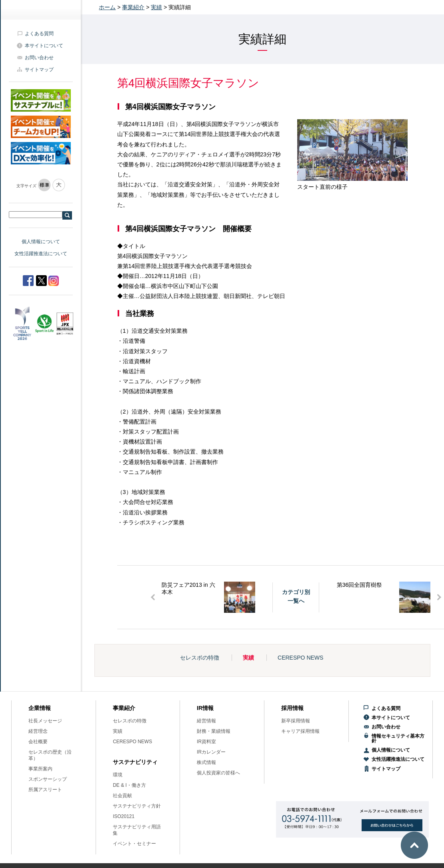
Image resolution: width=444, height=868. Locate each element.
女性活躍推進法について (41, 254)
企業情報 (40, 708)
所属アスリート (45, 790)
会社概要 (38, 742)
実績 (156, 7)
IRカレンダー (211, 752)
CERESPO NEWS (300, 658)
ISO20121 (124, 816)
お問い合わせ (39, 58)
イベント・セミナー (134, 844)
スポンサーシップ (48, 779)
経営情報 (206, 721)
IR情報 (205, 708)
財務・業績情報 (214, 731)
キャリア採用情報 (300, 731)
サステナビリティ (135, 762)
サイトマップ (39, 70)
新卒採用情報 (296, 721)
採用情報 (292, 708)
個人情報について (41, 242)
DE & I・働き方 (129, 785)
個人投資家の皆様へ (218, 773)
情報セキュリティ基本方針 (398, 738)
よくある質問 (39, 34)
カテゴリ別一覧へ (296, 596)
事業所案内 (40, 769)
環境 (118, 775)
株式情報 (206, 762)
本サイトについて (44, 46)
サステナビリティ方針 (137, 806)
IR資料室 (206, 742)
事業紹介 (133, 7)
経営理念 (38, 731)
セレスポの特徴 (200, 658)
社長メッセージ (45, 721)
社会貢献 (122, 796)
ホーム (107, 7)
